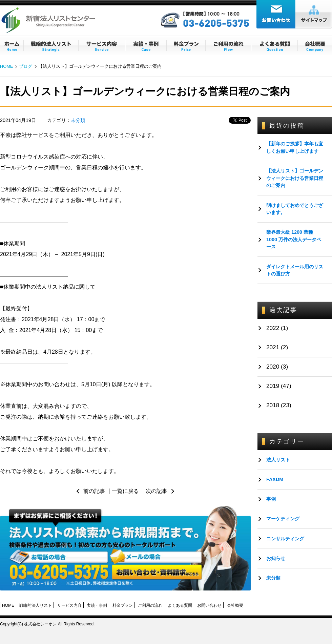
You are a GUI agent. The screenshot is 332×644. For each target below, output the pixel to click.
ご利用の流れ (150, 605)
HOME (6, 66)
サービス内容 (69, 605)
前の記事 (94, 491)
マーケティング (283, 519)
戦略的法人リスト (36, 605)
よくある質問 (180, 605)
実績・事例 (97, 605)
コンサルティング (285, 539)
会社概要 (235, 605)
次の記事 (157, 491)
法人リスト (278, 460)
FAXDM (275, 479)
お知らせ (276, 558)
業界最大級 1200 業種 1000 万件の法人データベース (294, 239)
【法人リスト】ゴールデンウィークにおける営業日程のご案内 (295, 178)
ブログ (26, 66)
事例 (271, 499)
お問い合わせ (209, 605)
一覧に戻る (125, 491)
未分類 (78, 120)
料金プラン (123, 605)
